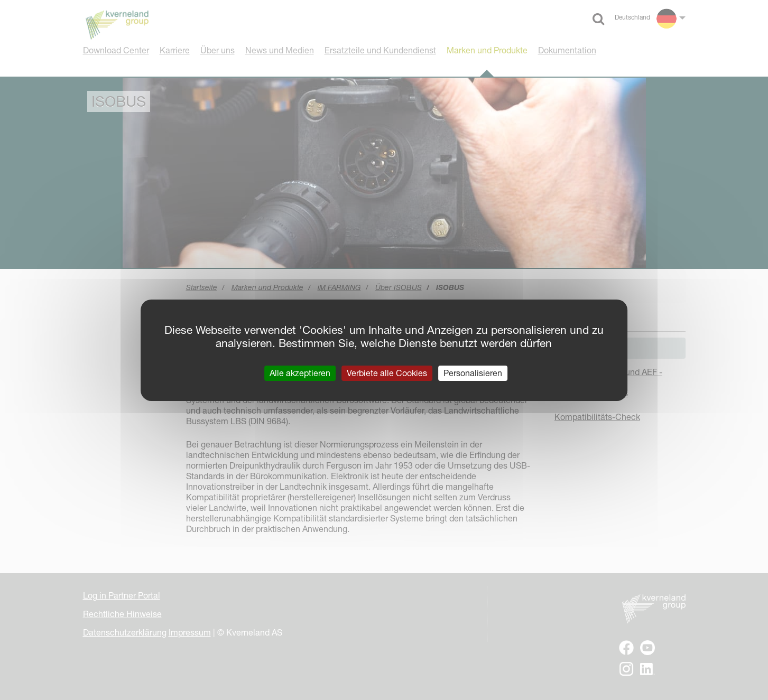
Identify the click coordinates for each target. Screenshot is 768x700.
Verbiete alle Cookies (387, 372)
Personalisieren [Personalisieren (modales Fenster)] (473, 372)
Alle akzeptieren (300, 372)
